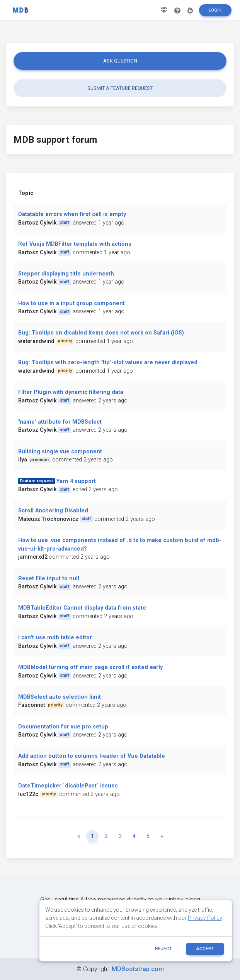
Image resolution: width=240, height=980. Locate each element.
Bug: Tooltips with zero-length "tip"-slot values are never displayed (108, 362)
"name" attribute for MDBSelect (60, 422)
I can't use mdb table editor (55, 638)
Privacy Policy (205, 918)
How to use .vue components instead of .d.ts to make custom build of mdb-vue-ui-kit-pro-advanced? (120, 545)
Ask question (120, 61)
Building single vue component (60, 452)
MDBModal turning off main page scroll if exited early (90, 667)
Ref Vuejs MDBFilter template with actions (75, 244)
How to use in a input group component (71, 303)
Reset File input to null (49, 579)
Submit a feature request (120, 88)
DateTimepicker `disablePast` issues (68, 786)
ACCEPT (205, 949)
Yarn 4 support (76, 481)
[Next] (162, 836)
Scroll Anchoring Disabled (53, 511)
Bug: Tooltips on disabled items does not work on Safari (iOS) (101, 333)
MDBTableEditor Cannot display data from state (82, 608)
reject (163, 949)
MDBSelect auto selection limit (60, 697)
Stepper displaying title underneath (66, 274)
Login (215, 13)
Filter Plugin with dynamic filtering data (71, 392)
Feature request (36, 481)
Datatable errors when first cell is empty (72, 214)
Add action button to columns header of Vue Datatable (92, 756)
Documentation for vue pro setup (63, 727)
